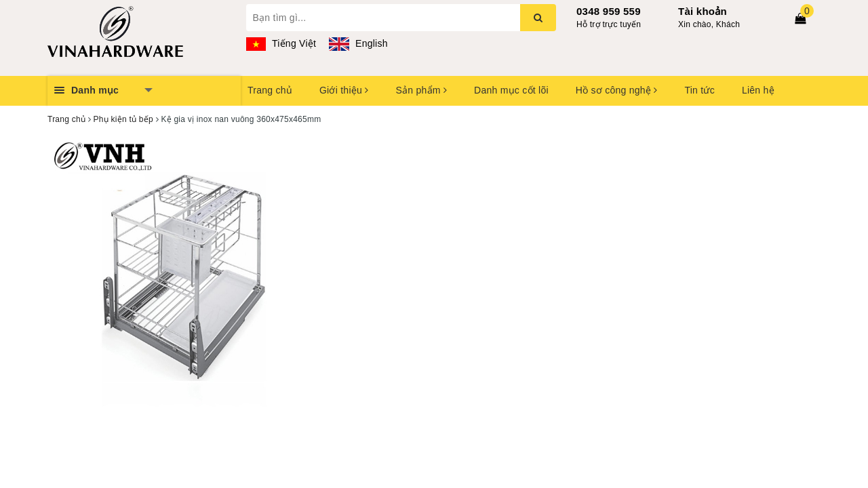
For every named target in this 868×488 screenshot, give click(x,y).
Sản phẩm (421, 90)
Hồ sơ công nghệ (617, 90)
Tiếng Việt (281, 43)
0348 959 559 (609, 11)
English (358, 43)
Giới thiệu (344, 90)
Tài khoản (703, 11)
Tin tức (699, 90)
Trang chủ (270, 90)
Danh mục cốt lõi (511, 90)
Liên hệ (758, 90)
